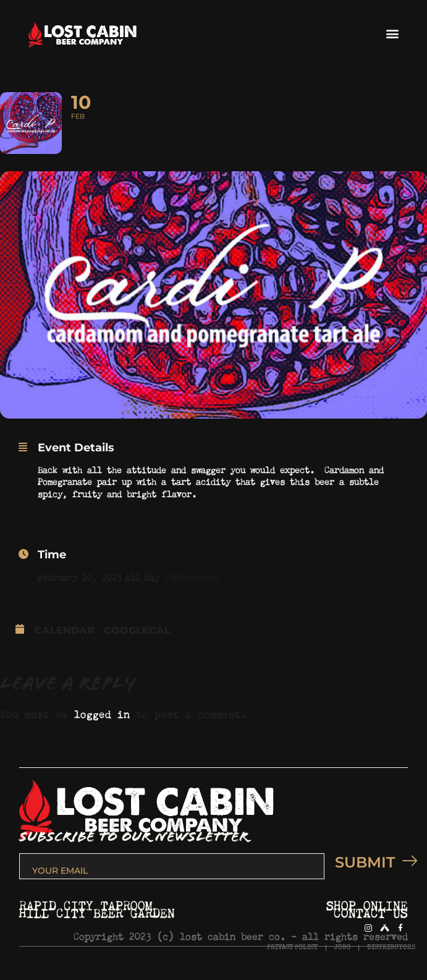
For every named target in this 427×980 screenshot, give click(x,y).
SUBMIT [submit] (371, 862)
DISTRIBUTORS (391, 948)
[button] (392, 34)
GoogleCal (137, 630)
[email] (172, 866)
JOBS (342, 948)
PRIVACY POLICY (292, 948)
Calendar (65, 630)
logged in (102, 712)
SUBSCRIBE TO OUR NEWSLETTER (134, 837)
